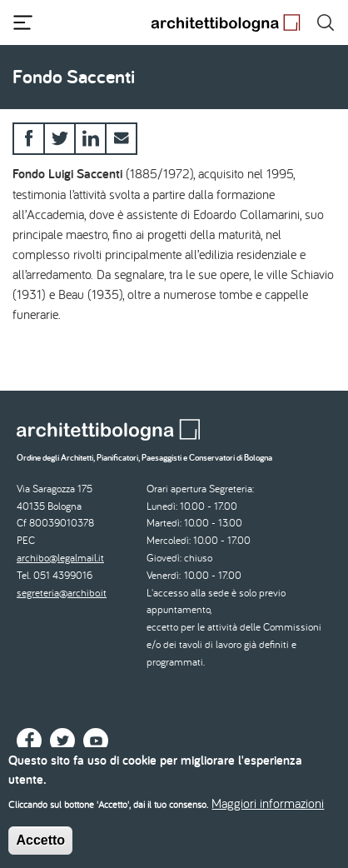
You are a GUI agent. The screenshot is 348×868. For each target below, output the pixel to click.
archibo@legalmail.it (60, 558)
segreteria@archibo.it (62, 593)
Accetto (40, 847)
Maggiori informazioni (268, 810)
